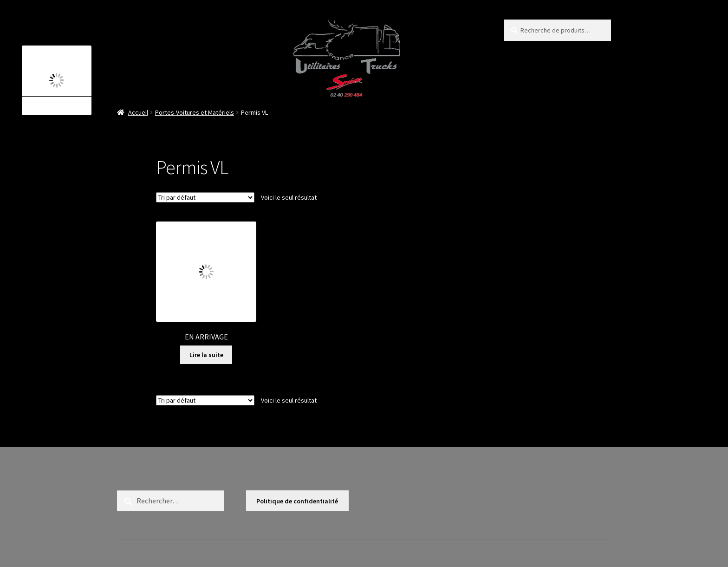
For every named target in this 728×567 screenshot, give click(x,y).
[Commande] (205, 197)
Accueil (138, 112)
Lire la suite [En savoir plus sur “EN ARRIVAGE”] (206, 355)
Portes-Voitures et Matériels (195, 112)
